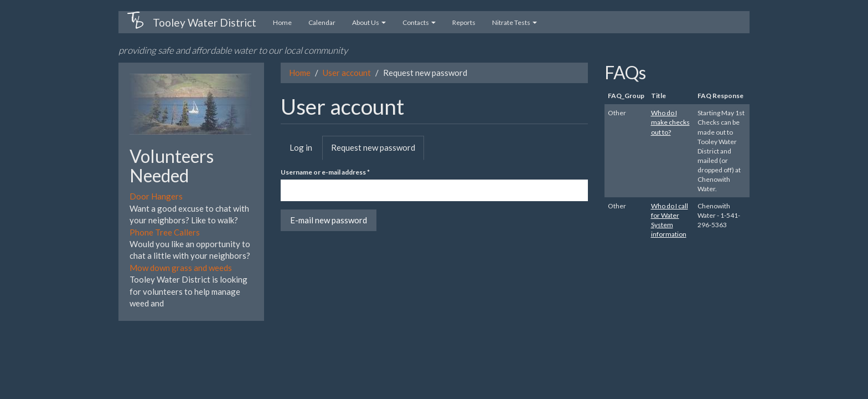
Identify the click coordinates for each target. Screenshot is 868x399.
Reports (464, 22)
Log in (301, 147)
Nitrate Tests (515, 22)
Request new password (378, 151)
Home (282, 22)
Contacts (419, 22)
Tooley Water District (205, 22)
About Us (369, 22)
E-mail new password (329, 220)
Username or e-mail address (325, 172)
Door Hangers (156, 196)
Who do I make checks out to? (670, 122)
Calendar (322, 22)
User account (347, 73)
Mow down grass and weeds (181, 268)
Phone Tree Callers (165, 232)
